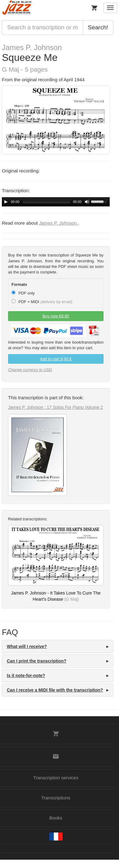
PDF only (23, 293)
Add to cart (56, 359)
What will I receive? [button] (27, 646)
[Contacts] (56, 756)
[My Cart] (94, 8)
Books (56, 818)
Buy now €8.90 (56, 316)
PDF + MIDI (42, 302)
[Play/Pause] (6, 202)
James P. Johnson (32, 47)
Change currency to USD (30, 370)
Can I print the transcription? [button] (37, 661)
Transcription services (56, 778)
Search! (98, 27)
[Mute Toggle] (87, 202)
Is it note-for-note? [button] (26, 675)
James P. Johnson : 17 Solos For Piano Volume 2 (55, 407)
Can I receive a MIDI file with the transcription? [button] (55, 690)
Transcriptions (56, 798)
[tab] (58, 646)
